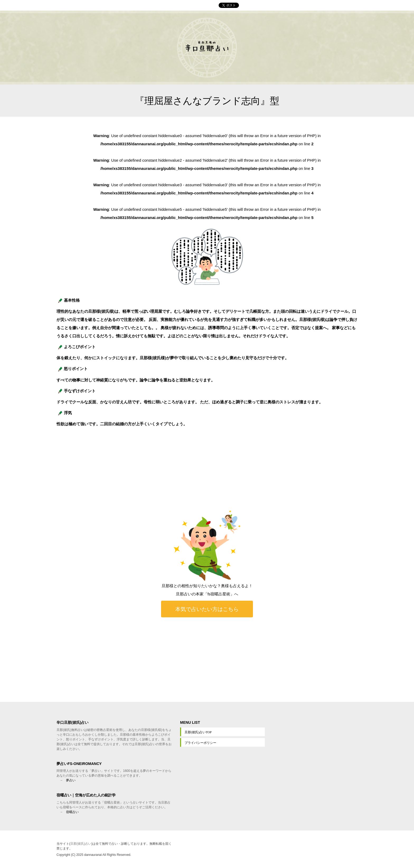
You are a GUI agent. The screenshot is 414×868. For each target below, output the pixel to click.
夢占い (71, 780)
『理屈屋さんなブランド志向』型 (207, 101)
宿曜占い (72, 812)
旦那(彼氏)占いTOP (198, 732)
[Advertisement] (207, 660)
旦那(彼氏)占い (81, 844)
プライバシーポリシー (200, 743)
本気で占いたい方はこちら (207, 609)
